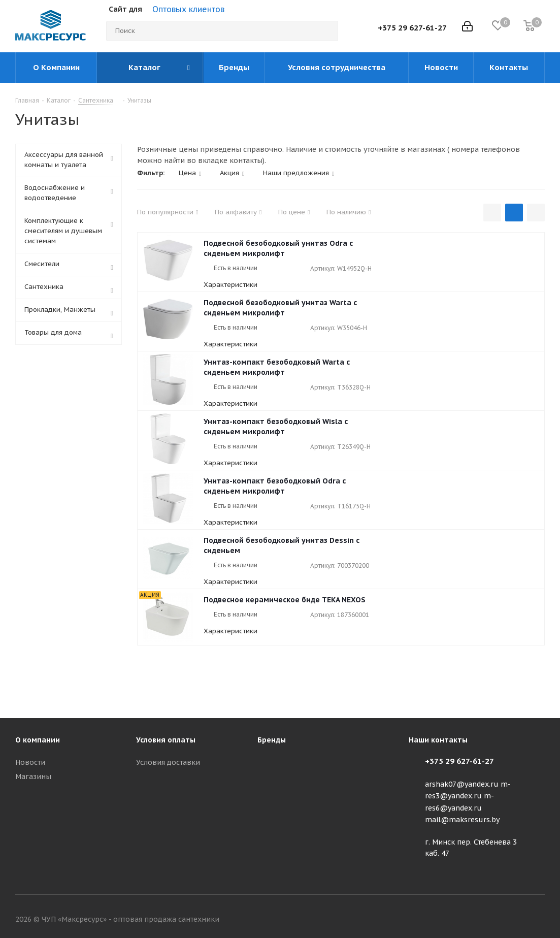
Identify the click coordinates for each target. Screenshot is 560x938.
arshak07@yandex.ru (462, 784)
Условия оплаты (166, 740)
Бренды (272, 740)
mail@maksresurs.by (462, 820)
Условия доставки (168, 762)
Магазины (33, 777)
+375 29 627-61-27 (412, 28)
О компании (38, 740)
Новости (30, 762)
